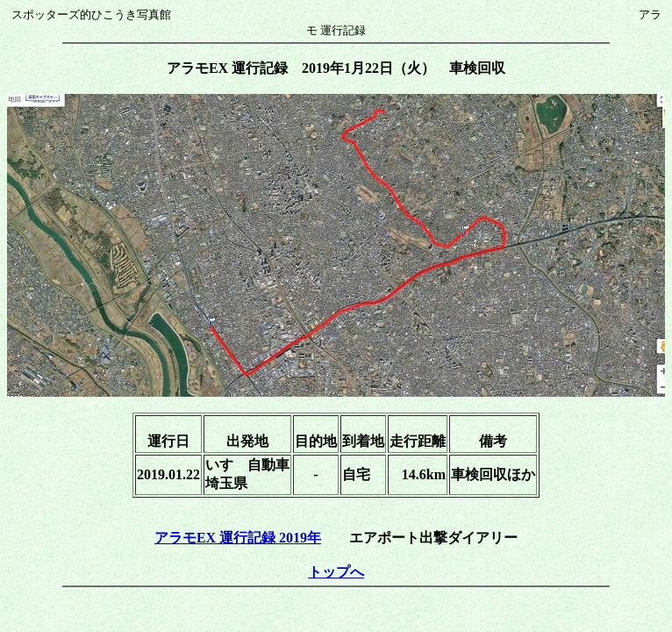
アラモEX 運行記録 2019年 (238, 538)
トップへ (336, 572)
